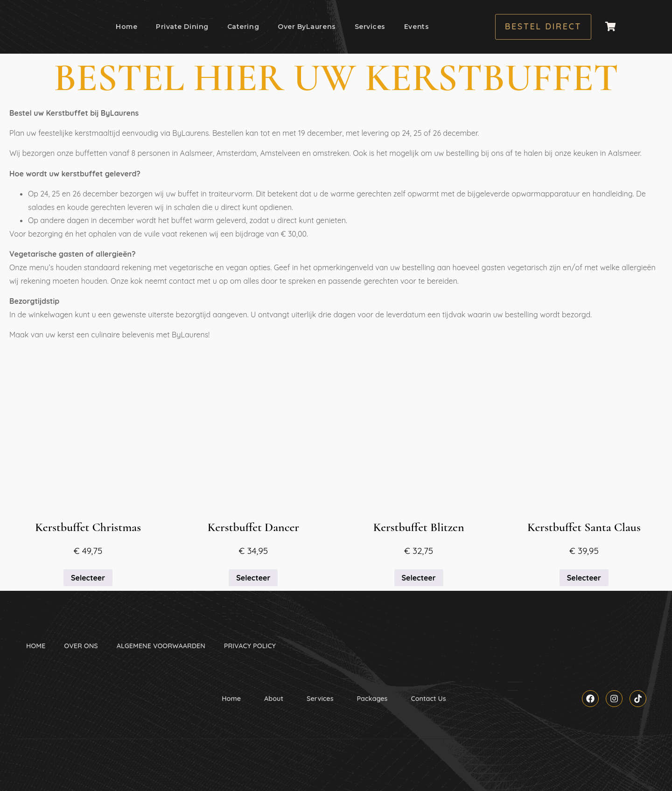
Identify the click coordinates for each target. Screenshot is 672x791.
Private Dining (182, 27)
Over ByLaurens (307, 27)
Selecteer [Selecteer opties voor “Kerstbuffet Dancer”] (253, 578)
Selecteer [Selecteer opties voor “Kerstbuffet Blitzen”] (419, 578)
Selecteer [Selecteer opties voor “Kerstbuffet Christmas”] (88, 578)
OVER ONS (81, 646)
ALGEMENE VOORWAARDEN (161, 646)
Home (126, 27)
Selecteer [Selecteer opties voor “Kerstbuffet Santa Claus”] (584, 578)
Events (416, 27)
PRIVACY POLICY (250, 646)
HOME (36, 646)
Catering (243, 27)
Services (370, 27)
